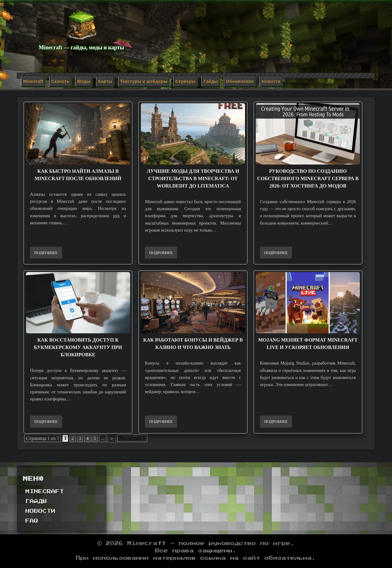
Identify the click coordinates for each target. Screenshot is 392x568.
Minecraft (33, 81)
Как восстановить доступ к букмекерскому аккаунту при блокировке (78, 347)
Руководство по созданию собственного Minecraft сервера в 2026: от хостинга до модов (308, 178)
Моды (84, 81)
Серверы (186, 81)
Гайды (211, 81)
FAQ (32, 521)
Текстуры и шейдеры (144, 81)
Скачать (60, 81)
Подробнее (46, 253)
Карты (105, 81)
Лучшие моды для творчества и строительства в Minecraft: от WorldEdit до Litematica (193, 178)
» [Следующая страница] (112, 438)
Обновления (240, 81)
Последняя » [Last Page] (132, 438)
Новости (271, 81)
